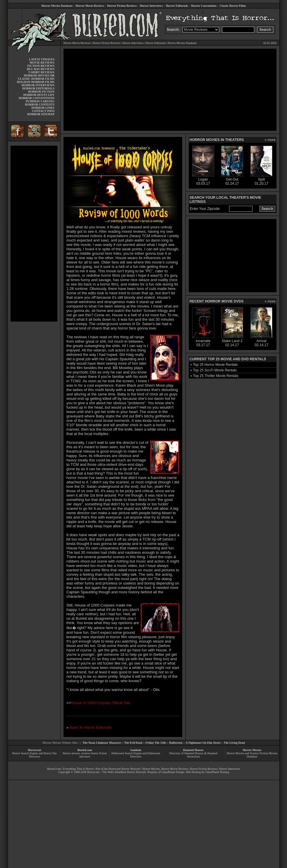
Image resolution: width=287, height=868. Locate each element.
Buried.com (85, 750)
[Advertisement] (34, 234)
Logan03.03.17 (203, 180)
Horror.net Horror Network (124, 769)
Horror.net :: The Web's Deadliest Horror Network (117, 772)
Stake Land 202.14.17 (232, 341)
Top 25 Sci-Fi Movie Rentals (215, 370)
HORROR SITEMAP (41, 114)
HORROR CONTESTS (40, 105)
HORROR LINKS (43, 108)
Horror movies (71, 753)
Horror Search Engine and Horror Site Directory (35, 755)
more (271, 140)
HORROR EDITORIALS (38, 88)
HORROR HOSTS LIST (39, 95)
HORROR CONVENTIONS (37, 98)
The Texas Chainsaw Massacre (102, 743)
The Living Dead (234, 743)
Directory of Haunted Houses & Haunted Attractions (193, 755)
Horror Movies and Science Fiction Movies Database (252, 755)
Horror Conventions (204, 6)
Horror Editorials (177, 6)
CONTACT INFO (43, 111)
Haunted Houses (193, 750)
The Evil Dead (133, 743)
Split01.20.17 (261, 180)
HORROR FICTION (41, 92)
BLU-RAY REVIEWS (41, 69)
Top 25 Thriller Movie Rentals (216, 376)
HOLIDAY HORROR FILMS (36, 82)
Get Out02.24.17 (232, 180)
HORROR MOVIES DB (39, 75)
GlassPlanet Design (173, 772)
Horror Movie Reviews (90, 6)
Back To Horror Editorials (91, 727)
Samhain (136, 750)
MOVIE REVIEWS (42, 63)
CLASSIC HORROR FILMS (36, 79)
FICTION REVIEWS (41, 66)
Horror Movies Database (57, 6)
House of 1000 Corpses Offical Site (100, 703)
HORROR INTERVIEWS (38, 85)
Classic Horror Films (233, 6)
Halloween (176, 743)
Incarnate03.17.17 (203, 341)
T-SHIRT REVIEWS (41, 72)
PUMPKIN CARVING (40, 101)
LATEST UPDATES (42, 59)
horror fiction (99, 753)
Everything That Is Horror (78, 769)
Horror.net (35, 750)
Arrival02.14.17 (261, 341)
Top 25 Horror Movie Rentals (215, 365)
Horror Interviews (151, 6)
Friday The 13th (155, 743)
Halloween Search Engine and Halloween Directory (136, 755)
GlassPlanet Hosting (217, 772)
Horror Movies (252, 750)
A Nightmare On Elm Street (203, 743)
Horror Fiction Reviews (122, 6)
